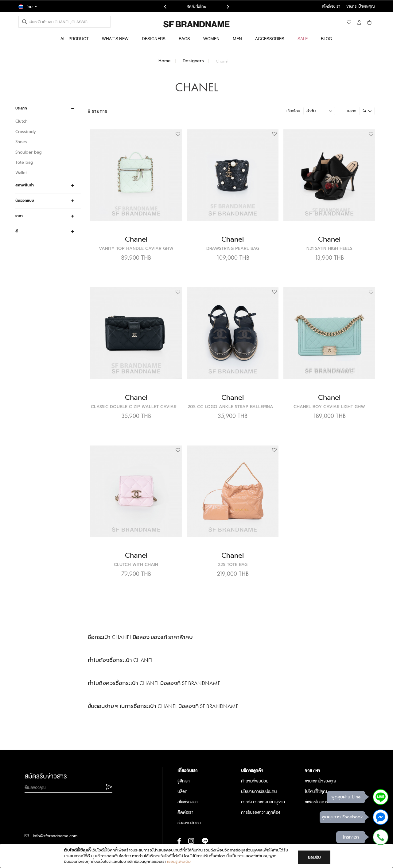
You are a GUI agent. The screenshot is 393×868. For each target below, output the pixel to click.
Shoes (21, 142)
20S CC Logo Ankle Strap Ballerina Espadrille (264, 401)
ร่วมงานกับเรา (189, 806)
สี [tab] (17, 231)
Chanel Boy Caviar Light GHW (335, 401)
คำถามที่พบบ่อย (255, 764)
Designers (193, 61)
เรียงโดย (293, 126)
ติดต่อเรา (185, 795)
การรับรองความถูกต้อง (261, 795)
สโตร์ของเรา (188, 785)
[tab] (206, 754)
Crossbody (26, 132)
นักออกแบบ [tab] (25, 201)
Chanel (162, 244)
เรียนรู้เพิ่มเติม (179, 861)
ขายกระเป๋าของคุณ (321, 764)
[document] (197, 856)
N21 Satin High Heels (334, 253)
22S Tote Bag (248, 548)
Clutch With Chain (162, 548)
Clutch (21, 121)
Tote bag (24, 162)
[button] (200, 150)
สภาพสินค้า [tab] (25, 185)
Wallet (21, 173)
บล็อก (182, 774)
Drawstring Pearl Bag (248, 253)
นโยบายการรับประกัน (259, 774)
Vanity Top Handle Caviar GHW (162, 253)
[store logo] (180, 24)
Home (165, 61)
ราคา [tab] (19, 216)
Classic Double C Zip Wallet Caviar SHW (170, 401)
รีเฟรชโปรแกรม (318, 785)
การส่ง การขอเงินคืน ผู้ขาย (263, 785)
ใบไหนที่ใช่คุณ (316, 774)
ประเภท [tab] (21, 108)
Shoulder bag (29, 152)
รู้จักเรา (184, 764)
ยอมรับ (314, 857)
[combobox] (64, 22)
